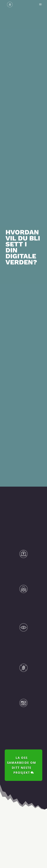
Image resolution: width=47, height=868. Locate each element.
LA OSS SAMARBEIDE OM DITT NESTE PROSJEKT (22, 756)
